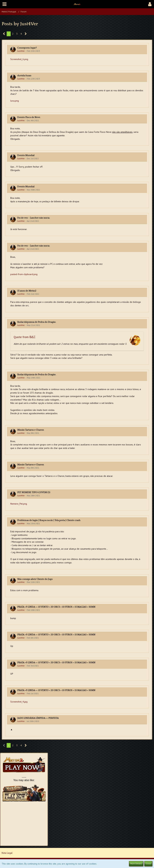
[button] (4, 4)
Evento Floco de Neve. (29, 117)
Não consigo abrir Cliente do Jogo (35, 579)
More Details (136, 864)
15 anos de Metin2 (27, 291)
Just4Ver (21, 51)
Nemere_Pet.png (19, 504)
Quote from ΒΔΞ (25, 337)
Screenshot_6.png (19, 59)
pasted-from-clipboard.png (24, 274)
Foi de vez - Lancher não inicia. (34, 218)
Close (148, 864)
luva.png (15, 101)
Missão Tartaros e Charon (31, 430)
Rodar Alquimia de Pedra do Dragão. (37, 322)
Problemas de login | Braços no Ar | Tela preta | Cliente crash (49, 520)
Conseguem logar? (27, 48)
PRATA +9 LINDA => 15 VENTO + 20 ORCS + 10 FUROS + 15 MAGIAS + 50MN (56, 607)
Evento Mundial (26, 155)
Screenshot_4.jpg (19, 702)
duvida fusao (24, 76)
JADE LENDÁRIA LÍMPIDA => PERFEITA (38, 718)
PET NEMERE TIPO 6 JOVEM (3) (34, 492)
